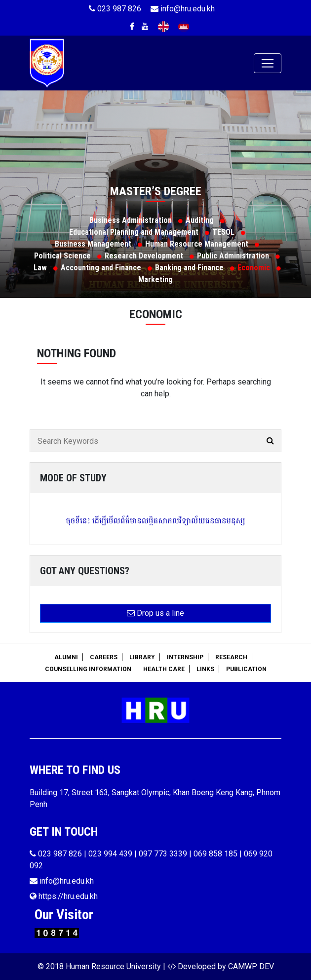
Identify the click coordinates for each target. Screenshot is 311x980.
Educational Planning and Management (134, 232)
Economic (254, 268)
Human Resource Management (197, 244)
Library (142, 657)
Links (205, 669)
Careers (104, 657)
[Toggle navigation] (268, 63)
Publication (246, 669)
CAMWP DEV (251, 966)
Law (40, 268)
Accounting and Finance (101, 268)
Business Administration (131, 220)
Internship (185, 657)
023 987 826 (115, 9)
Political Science (62, 256)
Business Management (93, 244)
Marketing (155, 279)
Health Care (164, 669)
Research (231, 657)
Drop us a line (155, 613)
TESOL (223, 232)
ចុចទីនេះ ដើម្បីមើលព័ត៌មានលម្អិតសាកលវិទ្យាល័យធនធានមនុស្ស (155, 521)
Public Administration (233, 256)
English (163, 27)
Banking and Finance (189, 268)
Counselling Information (88, 669)
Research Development (144, 256)
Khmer (184, 27)
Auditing (200, 220)
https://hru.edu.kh (64, 896)
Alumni (66, 657)
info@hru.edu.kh (183, 9)
